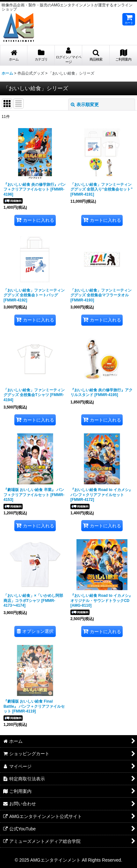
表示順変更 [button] (85, 105)
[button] (96, 55)
